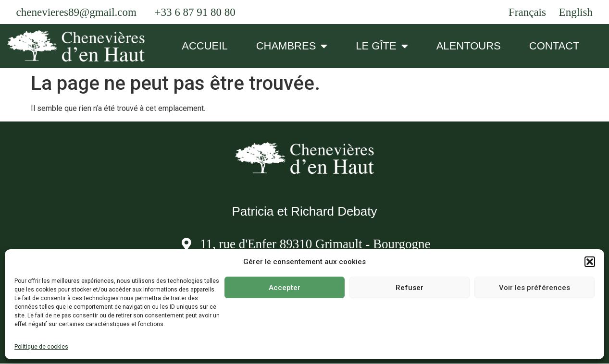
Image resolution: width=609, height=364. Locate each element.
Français (527, 12)
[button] (590, 262)
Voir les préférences (534, 288)
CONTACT (554, 46)
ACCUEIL (205, 46)
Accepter (285, 288)
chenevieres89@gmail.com (76, 12)
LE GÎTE (382, 46)
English (576, 12)
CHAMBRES (292, 46)
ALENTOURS (469, 46)
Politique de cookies (41, 347)
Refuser (410, 288)
